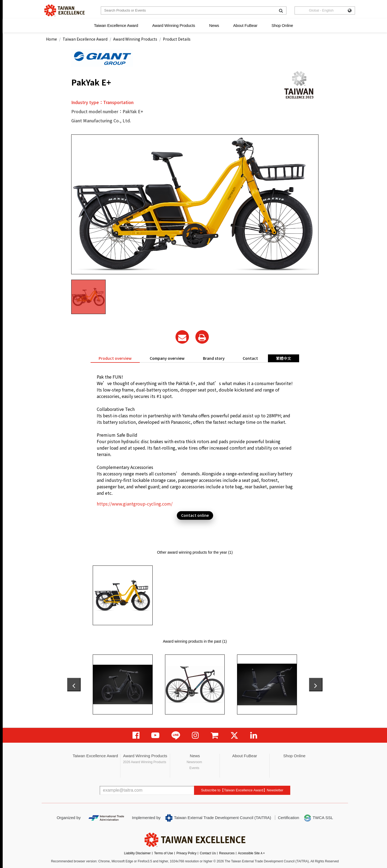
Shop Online (282, 25)
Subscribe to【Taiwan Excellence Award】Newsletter (242, 790)
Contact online (195, 515)
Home (51, 39)
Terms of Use (164, 853)
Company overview (167, 358)
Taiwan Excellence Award (116, 25)
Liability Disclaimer (137, 853)
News (214, 25)
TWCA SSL (318, 818)
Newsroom (194, 762)
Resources (227, 853)
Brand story (214, 358)
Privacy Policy (186, 853)
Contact (250, 358)
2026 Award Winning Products (145, 762)
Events (194, 768)
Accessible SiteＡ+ (251, 853)
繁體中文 (284, 358)
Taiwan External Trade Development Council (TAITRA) (218, 818)
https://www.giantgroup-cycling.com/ (135, 504)
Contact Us (208, 853)
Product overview (115, 358)
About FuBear (245, 25)
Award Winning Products (174, 25)
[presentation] (74, 685)
